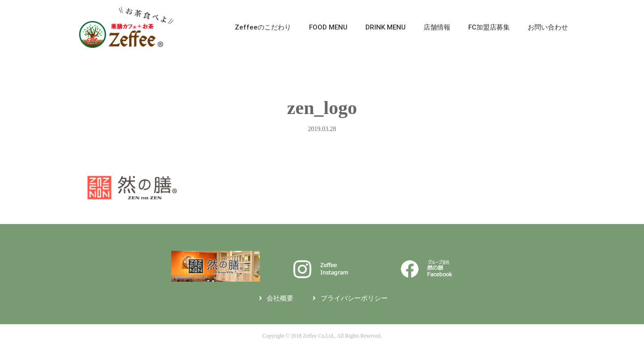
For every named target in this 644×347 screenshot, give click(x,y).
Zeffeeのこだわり (263, 27)
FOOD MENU (328, 27)
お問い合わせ (548, 27)
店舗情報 (437, 27)
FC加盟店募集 (489, 27)
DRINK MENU (386, 27)
